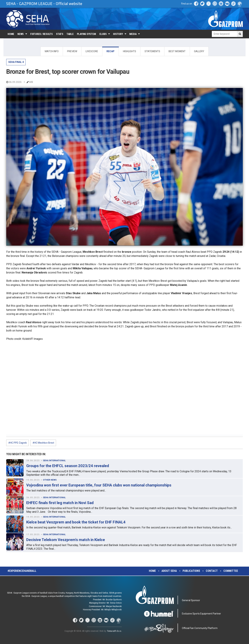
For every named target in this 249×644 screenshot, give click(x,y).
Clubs (103, 34)
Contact (212, 571)
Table (70, 34)
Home (11, 34)
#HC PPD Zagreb (18, 443)
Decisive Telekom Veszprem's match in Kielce (66, 540)
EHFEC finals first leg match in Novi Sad (60, 503)
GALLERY (199, 51)
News (21, 34)
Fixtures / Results (41, 34)
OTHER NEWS (50, 480)
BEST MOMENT (177, 51)
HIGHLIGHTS (130, 51)
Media (133, 34)
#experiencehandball (22, 571)
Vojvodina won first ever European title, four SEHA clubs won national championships (99, 485)
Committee (231, 571)
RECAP (110, 51)
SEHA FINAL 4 (16, 62)
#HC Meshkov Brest (43, 443)
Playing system (86, 34)
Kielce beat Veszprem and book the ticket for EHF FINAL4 (76, 522)
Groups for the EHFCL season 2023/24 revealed (68, 466)
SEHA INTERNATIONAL (54, 461)
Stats (60, 34)
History (118, 34)
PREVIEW (72, 51)
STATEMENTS (152, 51)
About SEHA (169, 571)
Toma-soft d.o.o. (114, 631)
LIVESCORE (92, 51)
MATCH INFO (52, 51)
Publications (191, 571)
